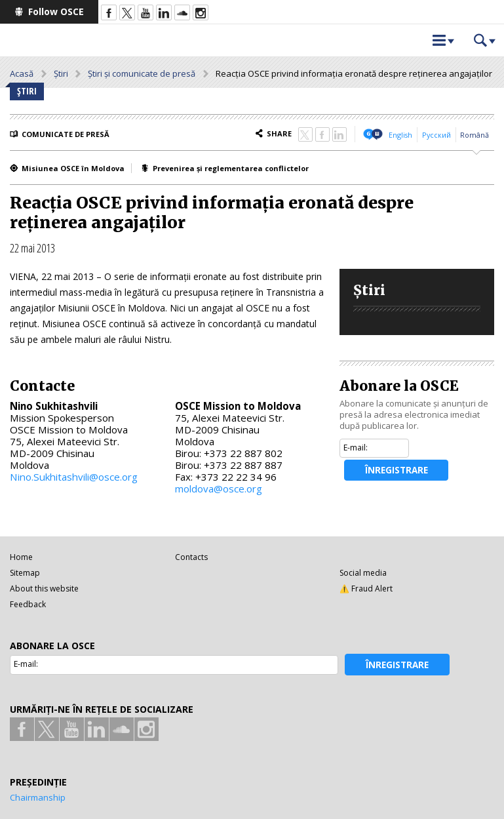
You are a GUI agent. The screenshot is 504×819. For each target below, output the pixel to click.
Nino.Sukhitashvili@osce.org (74, 477)
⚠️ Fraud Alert (366, 589)
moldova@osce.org (219, 489)
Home (21, 557)
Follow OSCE (56, 11)
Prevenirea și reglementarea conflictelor (231, 168)
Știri (61, 73)
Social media (363, 573)
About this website (44, 589)
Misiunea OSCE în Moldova (73, 168)
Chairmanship (38, 797)
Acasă (22, 73)
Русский (436, 135)
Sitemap (25, 573)
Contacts (191, 557)
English (400, 135)
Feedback (28, 604)
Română (475, 135)
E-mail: (356, 448)
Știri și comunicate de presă (142, 73)
